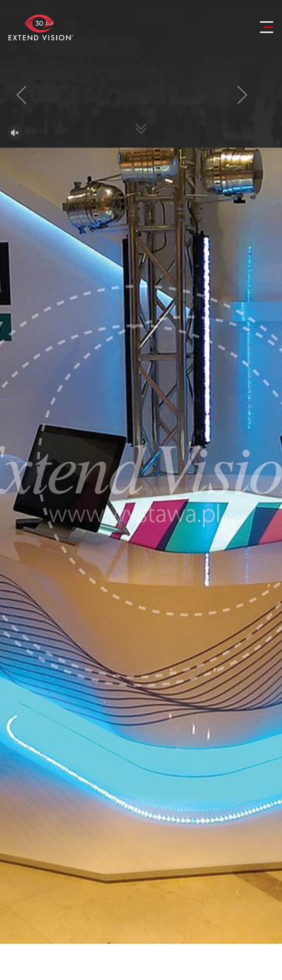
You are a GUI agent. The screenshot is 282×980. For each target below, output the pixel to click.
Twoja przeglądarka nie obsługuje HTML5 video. (141, 102)
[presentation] (26, 95)
